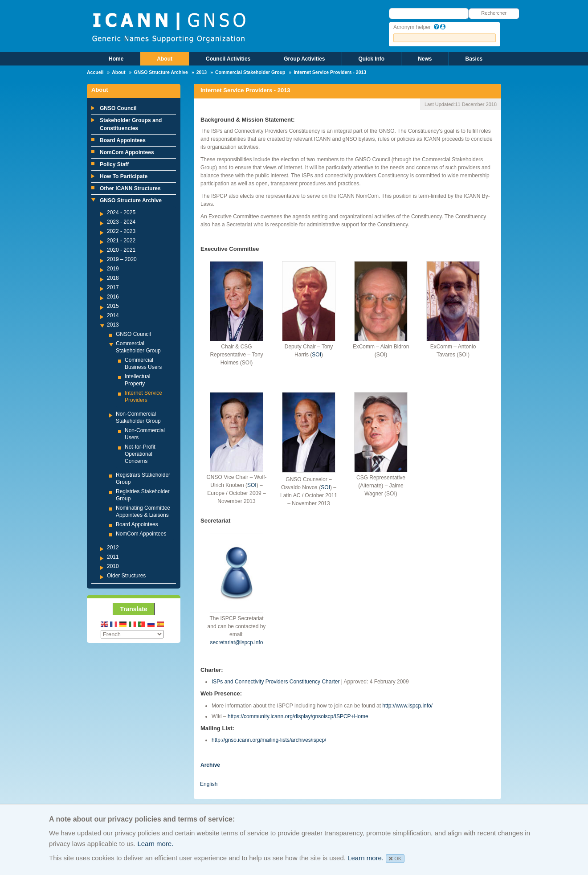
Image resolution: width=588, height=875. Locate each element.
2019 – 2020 (122, 259)
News (425, 59)
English (209, 784)
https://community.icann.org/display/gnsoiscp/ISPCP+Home (298, 716)
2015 (113, 306)
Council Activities (228, 59)
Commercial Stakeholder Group (250, 72)
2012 (113, 548)
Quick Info (372, 59)
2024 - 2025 (121, 213)
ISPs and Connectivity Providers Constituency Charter (276, 682)
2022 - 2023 (121, 231)
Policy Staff (114, 164)
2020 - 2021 (121, 250)
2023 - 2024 (121, 222)
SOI (316, 355)
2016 (113, 297)
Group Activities (304, 59)
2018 (113, 278)
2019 (113, 269)
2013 (202, 72)
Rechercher (494, 13)
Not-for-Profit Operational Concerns (140, 454)
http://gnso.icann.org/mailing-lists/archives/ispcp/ (269, 740)
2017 (113, 287)
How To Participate (124, 176)
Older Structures (126, 576)
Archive (210, 765)
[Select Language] (132, 634)
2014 (113, 315)
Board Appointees (123, 140)
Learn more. (155, 844)
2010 (113, 566)
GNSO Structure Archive (161, 72)
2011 (113, 557)
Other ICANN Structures (130, 188)
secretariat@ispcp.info (237, 642)
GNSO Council (118, 108)
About (165, 59)
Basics (474, 59)
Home (116, 59)
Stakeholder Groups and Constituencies (131, 124)
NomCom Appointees (127, 152)
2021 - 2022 (121, 241)
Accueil (95, 72)
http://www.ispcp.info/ (407, 706)
